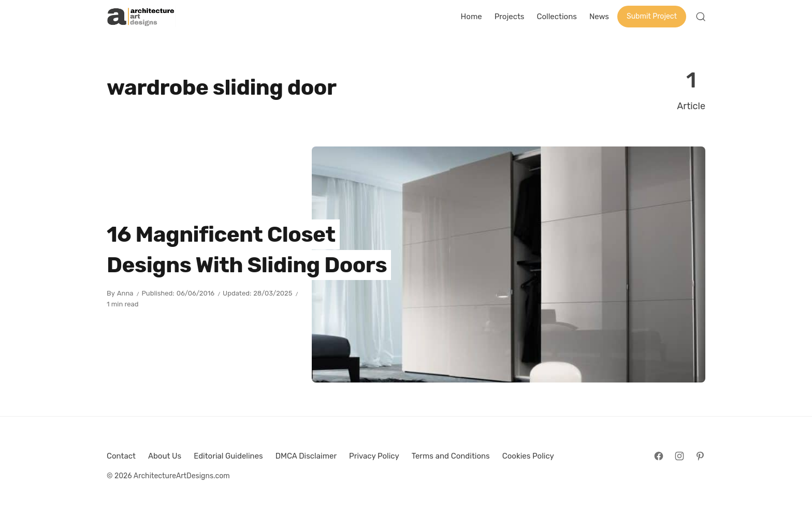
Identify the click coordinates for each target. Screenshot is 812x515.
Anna (125, 293)
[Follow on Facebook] (659, 456)
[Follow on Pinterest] (700, 456)
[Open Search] (701, 17)
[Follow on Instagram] (679, 456)
